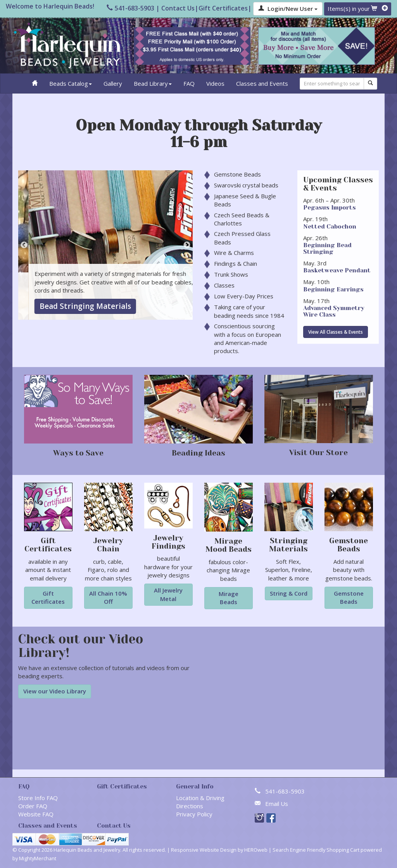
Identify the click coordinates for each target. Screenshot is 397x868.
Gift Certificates (223, 8)
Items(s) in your (358, 9)
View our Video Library (55, 691)
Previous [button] (24, 245)
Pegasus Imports (330, 208)
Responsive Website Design (204, 850)
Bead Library (153, 83)
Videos (215, 83)
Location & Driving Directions (200, 802)
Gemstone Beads (60, 306)
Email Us (277, 804)
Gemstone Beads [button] (349, 597)
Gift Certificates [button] (48, 597)
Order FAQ (33, 806)
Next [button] (187, 245)
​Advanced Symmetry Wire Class (334, 311)
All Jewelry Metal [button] (168, 594)
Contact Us (178, 8)
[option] (105, 245)
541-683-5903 (130, 8)
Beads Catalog (71, 83)
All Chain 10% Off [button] (108, 597)
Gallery (113, 83)
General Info (195, 787)
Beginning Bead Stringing (327, 249)
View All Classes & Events (336, 332)
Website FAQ (36, 814)
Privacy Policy (194, 814)
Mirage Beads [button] (229, 598)
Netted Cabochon (330, 227)
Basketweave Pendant (337, 270)
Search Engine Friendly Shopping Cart (316, 850)
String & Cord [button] (289, 593)
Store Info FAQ (38, 798)
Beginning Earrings (333, 289)
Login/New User (288, 9)
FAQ (189, 83)
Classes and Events (262, 83)
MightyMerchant (38, 858)
